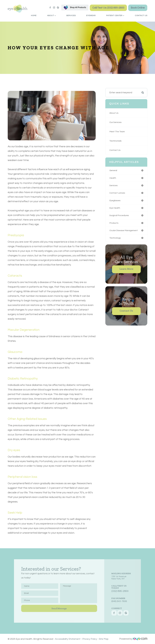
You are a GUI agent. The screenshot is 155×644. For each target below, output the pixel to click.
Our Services (116, 122)
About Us (114, 113)
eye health (115, 209)
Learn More (126, 270)
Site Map (104, 639)
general (114, 170)
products (114, 224)
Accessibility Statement (68, 639)
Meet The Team (118, 132)
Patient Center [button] (115, 16)
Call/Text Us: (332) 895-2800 (108, 8)
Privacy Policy (90, 639)
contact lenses (118, 193)
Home (34, 16)
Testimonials (116, 141)
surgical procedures (120, 216)
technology (115, 239)
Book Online (138, 8)
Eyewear (91, 16)
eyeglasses (115, 201)
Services (71, 16)
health (113, 178)
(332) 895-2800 (110, 591)
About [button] (51, 16)
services (114, 186)
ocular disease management (124, 232)
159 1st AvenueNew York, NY (109, 581)
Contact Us (141, 16)
